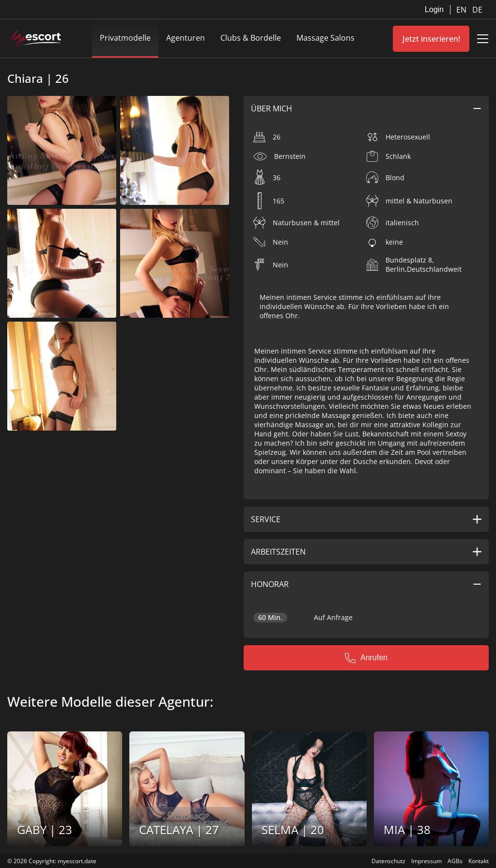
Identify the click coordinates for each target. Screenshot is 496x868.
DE (477, 10)
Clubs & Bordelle (251, 38)
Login (434, 9)
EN (462, 10)
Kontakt (479, 861)
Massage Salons (325, 38)
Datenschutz (388, 861)
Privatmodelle (125, 38)
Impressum (426, 861)
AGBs (455, 861)
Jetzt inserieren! (431, 39)
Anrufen (366, 658)
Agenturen (186, 38)
